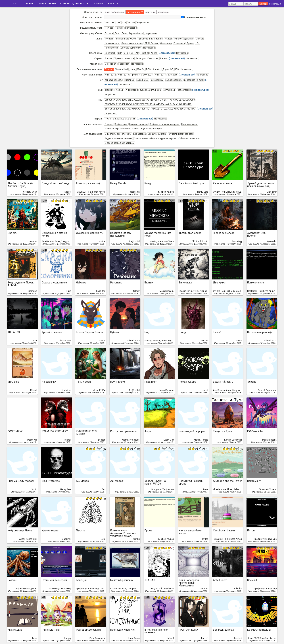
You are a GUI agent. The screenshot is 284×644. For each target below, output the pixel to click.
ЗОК (15, 4)
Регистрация (275, 4)
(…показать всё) (167, 53)
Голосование (48, 4)
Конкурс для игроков (74, 4)
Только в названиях (194, 17)
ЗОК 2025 (113, 4)
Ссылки (98, 4)
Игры (30, 4)
